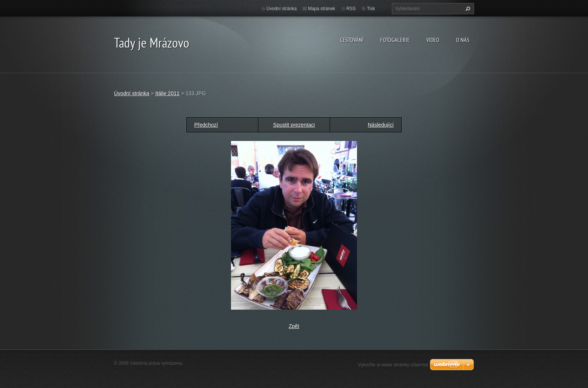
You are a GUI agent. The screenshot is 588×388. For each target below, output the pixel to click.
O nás (463, 40)
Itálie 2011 (167, 93)
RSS (351, 9)
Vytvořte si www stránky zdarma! (393, 365)
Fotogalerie (395, 40)
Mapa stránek (322, 9)
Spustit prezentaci (294, 125)
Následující (381, 125)
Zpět (294, 326)
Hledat (467, 9)
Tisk (371, 9)
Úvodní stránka (282, 9)
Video (433, 40)
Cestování (352, 40)
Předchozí (206, 125)
